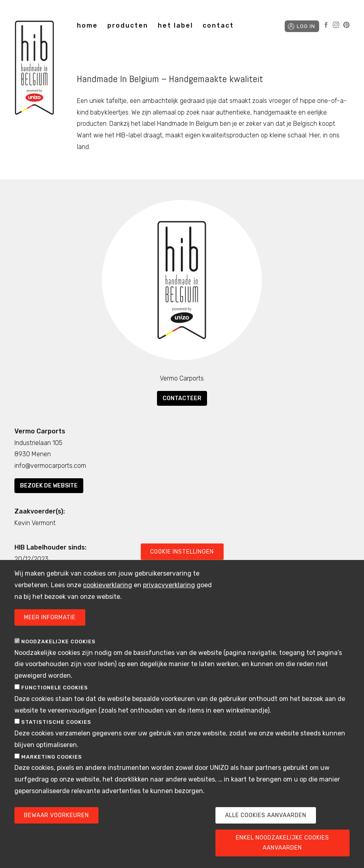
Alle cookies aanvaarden (266, 828)
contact (218, 25)
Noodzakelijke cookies (58, 654)
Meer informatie (50, 630)
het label (175, 25)
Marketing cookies (52, 769)
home (87, 25)
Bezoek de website (49, 486)
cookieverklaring (108, 597)
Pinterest (346, 25)
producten (128, 25)
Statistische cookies (56, 735)
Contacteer (182, 398)
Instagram (336, 25)
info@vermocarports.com (50, 466)
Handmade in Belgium (34, 69)
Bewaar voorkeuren (56, 828)
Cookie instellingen (182, 564)
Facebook (326, 25)
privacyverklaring (169, 597)
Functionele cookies (55, 700)
